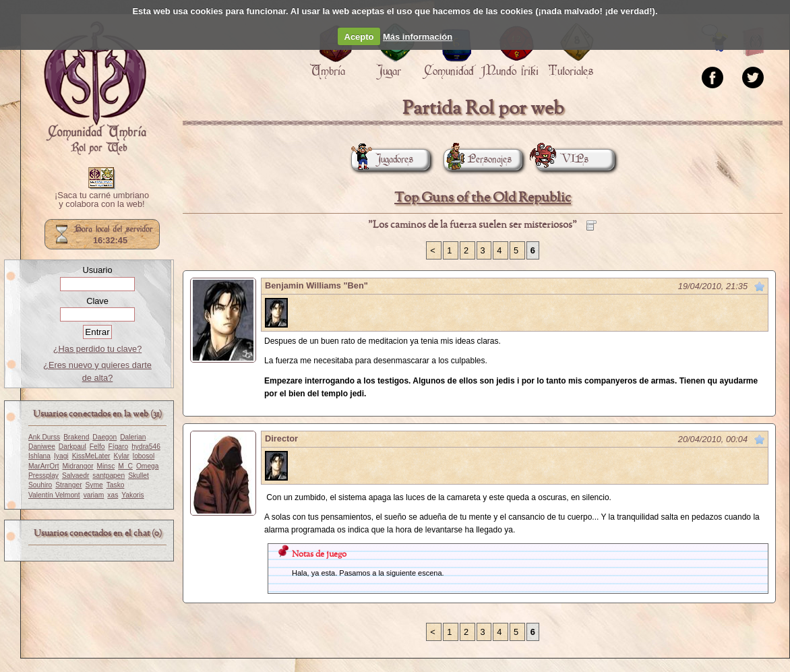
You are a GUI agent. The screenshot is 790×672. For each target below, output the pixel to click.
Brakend (76, 437)
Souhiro (40, 485)
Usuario (97, 270)
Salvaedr (75, 476)
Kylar (122, 456)
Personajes (478, 159)
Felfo (97, 447)
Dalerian (133, 437)
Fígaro (119, 447)
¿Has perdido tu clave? (98, 349)
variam (94, 495)
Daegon (104, 437)
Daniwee (42, 447)
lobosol (144, 456)
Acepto (359, 37)
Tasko (116, 485)
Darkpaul (72, 447)
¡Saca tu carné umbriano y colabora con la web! (102, 200)
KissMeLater (91, 456)
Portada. (95, 88)
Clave (97, 301)
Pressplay (43, 476)
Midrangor (78, 466)
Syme (94, 485)
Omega (148, 466)
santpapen (109, 476)
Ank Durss (44, 437)
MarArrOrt (43, 466)
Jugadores (382, 159)
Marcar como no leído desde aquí (760, 286)
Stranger (68, 485)
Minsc (106, 466)
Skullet (139, 476)
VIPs (562, 159)
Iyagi (61, 456)
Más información (418, 37)
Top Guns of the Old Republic (483, 198)
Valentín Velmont (54, 495)
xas (113, 495)
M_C (125, 466)
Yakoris (132, 495)
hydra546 (146, 447)
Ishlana (39, 456)
